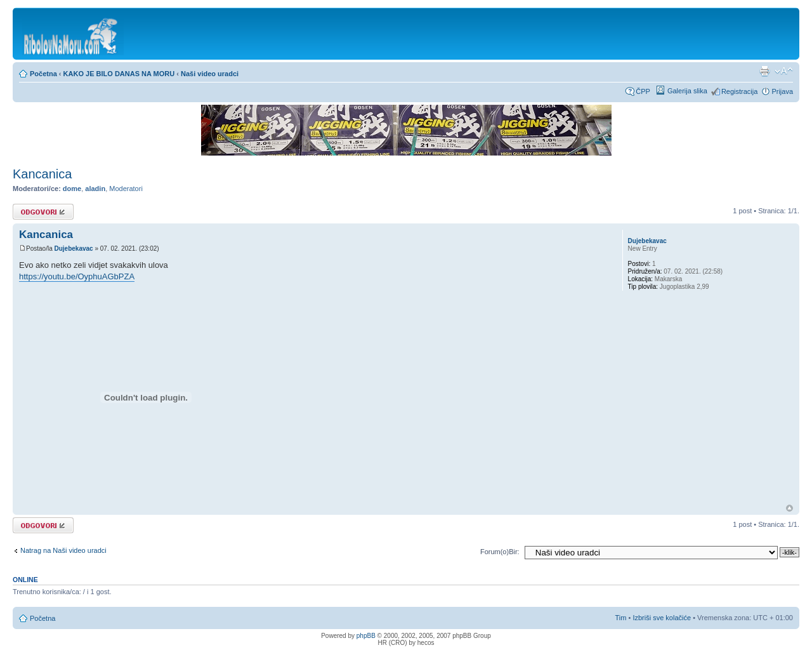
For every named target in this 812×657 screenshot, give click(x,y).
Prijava (782, 91)
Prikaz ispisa (764, 71)
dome (72, 189)
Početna (43, 74)
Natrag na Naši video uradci (63, 550)
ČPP (643, 91)
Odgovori (43, 212)
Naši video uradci (210, 74)
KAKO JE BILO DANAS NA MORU (119, 74)
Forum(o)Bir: (500, 552)
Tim (621, 618)
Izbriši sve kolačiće (662, 618)
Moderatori (126, 189)
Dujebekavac (73, 249)
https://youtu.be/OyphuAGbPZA (77, 276)
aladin (95, 189)
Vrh (789, 508)
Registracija (739, 91)
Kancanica (42, 174)
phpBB (366, 636)
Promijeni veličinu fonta (784, 71)
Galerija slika (687, 91)
